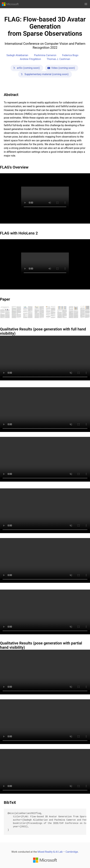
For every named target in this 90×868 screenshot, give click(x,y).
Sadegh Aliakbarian (17, 55)
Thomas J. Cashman (58, 59)
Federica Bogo (70, 55)
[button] (86, 4)
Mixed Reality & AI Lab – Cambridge (58, 852)
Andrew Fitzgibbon (30, 59)
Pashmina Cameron (45, 55)
